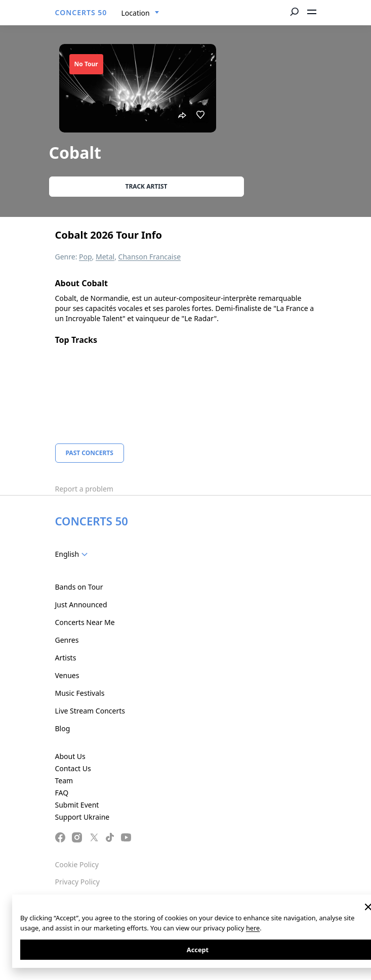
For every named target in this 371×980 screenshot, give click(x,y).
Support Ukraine (83, 817)
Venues (67, 675)
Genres (67, 640)
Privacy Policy (77, 882)
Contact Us (73, 768)
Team (64, 781)
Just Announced (81, 605)
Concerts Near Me (85, 622)
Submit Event (77, 805)
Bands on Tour (79, 587)
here (253, 928)
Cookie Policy (77, 864)
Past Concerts (90, 453)
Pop (86, 257)
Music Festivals (80, 693)
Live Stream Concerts (90, 711)
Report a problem (84, 489)
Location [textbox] (136, 13)
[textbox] (74, 554)
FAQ (62, 793)
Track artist (147, 186)
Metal (105, 257)
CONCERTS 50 (81, 12)
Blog (63, 728)
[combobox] (140, 13)
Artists (66, 658)
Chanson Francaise (150, 257)
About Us (70, 756)
